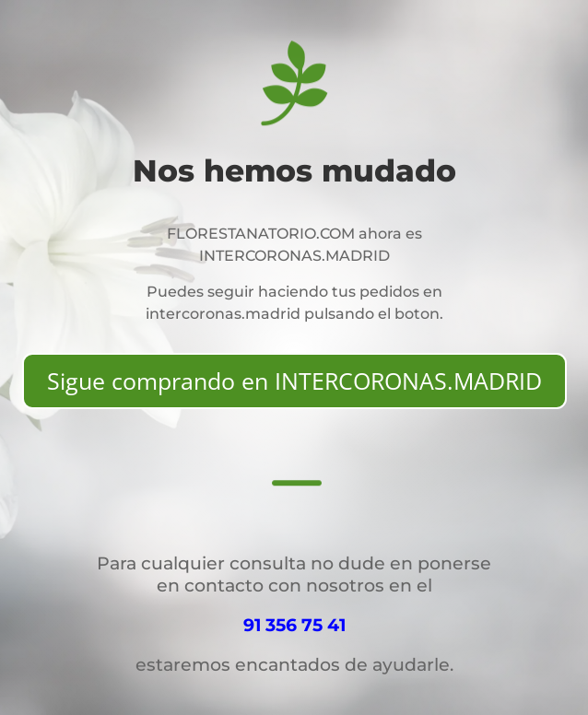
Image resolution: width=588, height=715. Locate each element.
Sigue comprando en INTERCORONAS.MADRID (294, 381)
